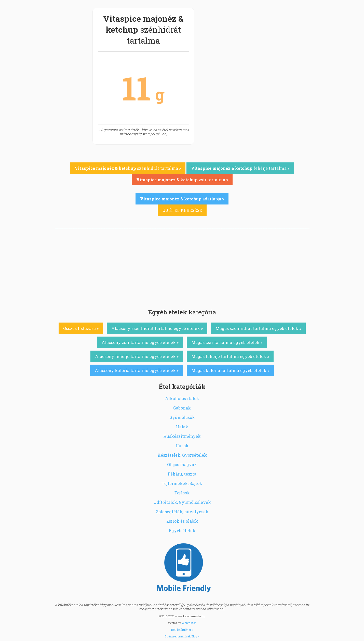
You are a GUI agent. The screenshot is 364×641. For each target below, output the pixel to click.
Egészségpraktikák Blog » (182, 636)
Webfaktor (189, 623)
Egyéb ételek (182, 530)
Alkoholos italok (182, 398)
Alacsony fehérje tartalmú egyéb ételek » (137, 356)
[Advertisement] (182, 267)
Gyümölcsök (182, 417)
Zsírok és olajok (182, 521)
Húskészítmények (182, 436)
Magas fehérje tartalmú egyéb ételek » (230, 356)
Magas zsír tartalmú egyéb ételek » (227, 342)
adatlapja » (182, 199)
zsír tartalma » (182, 180)
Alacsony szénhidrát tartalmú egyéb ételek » (157, 328)
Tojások (182, 493)
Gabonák (182, 408)
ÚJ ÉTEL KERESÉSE (182, 210)
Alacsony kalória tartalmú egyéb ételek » (137, 370)
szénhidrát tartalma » (128, 168)
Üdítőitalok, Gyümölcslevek (182, 502)
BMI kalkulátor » (182, 630)
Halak (182, 427)
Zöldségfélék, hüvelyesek (182, 512)
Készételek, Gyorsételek (182, 455)
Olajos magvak (182, 464)
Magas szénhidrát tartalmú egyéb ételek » (258, 328)
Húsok (182, 446)
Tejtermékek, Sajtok (182, 483)
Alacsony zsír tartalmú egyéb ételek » (140, 342)
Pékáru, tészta (182, 474)
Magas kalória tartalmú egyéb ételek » (230, 370)
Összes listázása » (81, 328)
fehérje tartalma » (240, 168)
